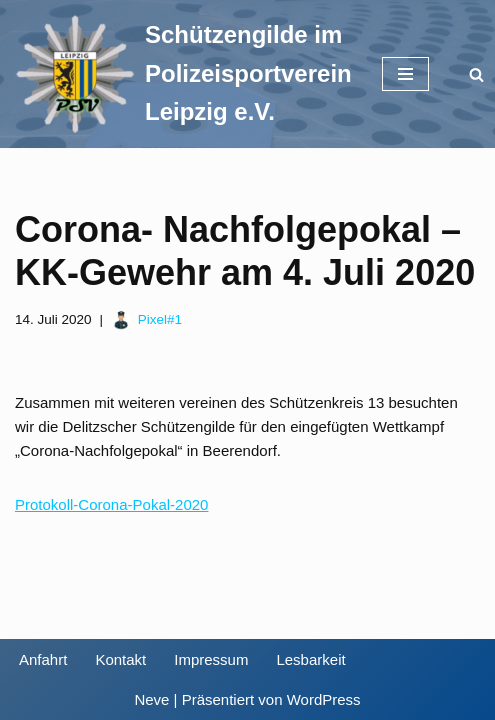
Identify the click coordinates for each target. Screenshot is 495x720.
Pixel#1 (160, 319)
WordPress (324, 699)
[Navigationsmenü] (405, 74)
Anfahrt (43, 659)
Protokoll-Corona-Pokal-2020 (111, 504)
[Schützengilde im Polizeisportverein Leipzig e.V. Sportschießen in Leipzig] (183, 74)
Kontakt (120, 659)
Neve (151, 699)
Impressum (211, 659)
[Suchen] (476, 74)
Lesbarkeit (310, 659)
